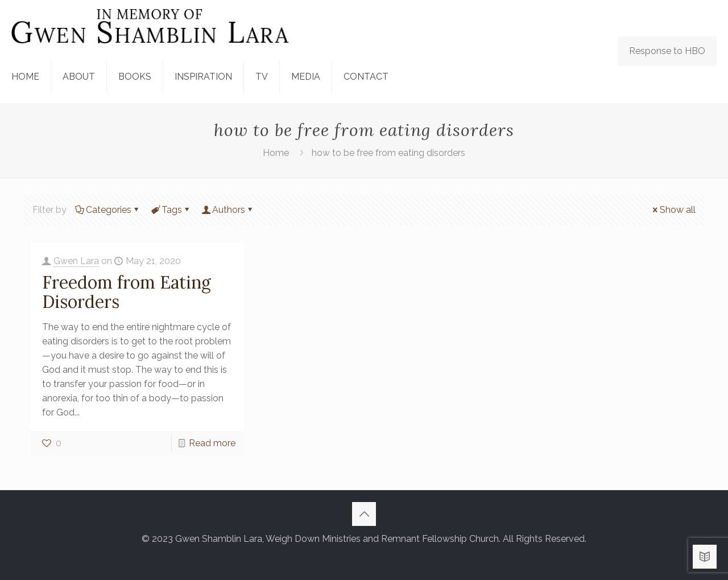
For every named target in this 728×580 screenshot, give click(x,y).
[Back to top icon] (364, 514)
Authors (228, 210)
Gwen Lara (76, 261)
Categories (108, 210)
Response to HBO (667, 51)
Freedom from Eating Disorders (127, 292)
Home (276, 153)
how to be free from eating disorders (388, 153)
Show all (673, 210)
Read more (212, 443)
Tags (171, 210)
